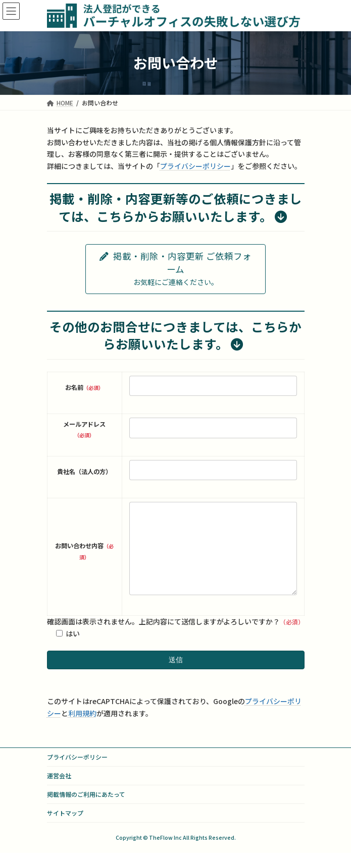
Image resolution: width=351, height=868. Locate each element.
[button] (175, 269)
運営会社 (59, 791)
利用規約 (82, 728)
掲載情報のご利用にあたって (86, 809)
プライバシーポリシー (195, 166)
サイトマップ (65, 828)
